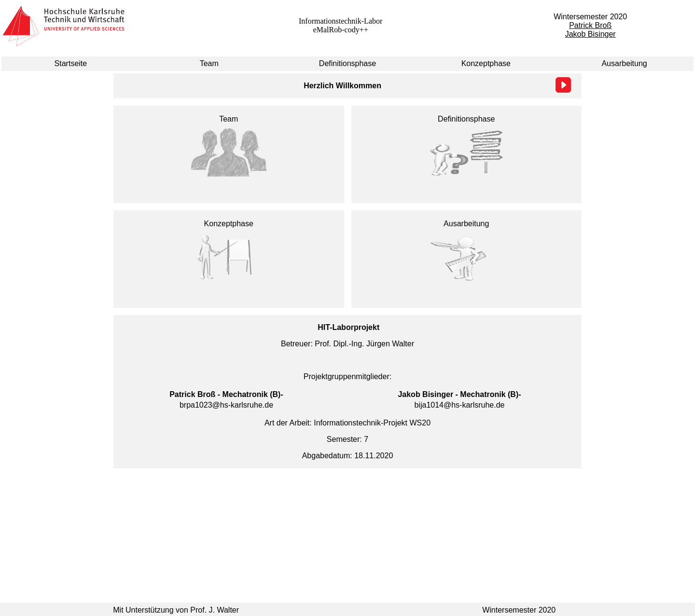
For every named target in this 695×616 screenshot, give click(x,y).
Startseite (71, 63)
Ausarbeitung (624, 63)
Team (209, 63)
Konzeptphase (486, 63)
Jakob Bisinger (591, 34)
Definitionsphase (347, 63)
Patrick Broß (590, 25)
